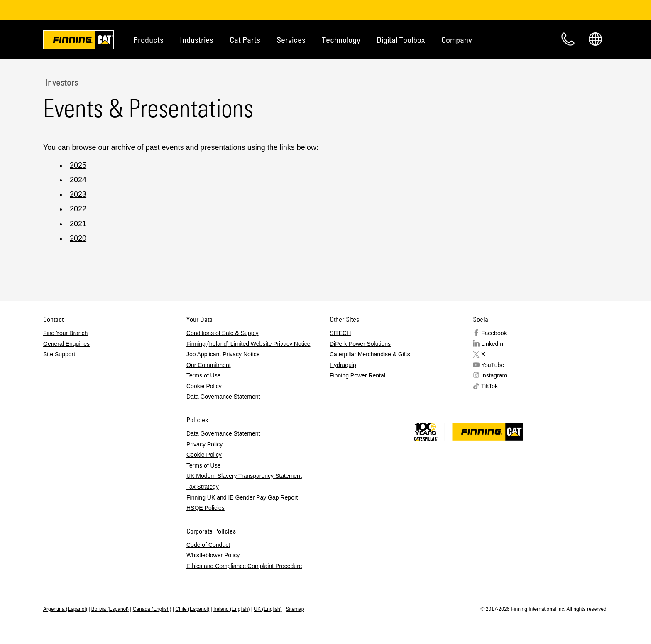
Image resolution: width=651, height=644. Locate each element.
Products (148, 40)
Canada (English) (152, 609)
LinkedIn (492, 344)
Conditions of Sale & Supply (223, 333)
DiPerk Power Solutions (360, 344)
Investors (61, 82)
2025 (78, 165)
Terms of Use (203, 375)
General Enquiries (66, 344)
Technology (341, 40)
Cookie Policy (204, 386)
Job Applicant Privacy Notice (223, 354)
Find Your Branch (65, 333)
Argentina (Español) (65, 609)
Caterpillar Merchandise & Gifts (370, 354)
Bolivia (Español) (110, 609)
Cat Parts (245, 40)
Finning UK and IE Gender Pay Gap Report (242, 497)
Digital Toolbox (401, 40)
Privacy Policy (204, 444)
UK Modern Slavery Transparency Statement (244, 476)
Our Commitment (209, 365)
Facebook (494, 333)
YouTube (493, 365)
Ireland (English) (231, 609)
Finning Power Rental (357, 375)
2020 (78, 238)
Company (457, 40)
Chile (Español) (192, 609)
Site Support (59, 354)
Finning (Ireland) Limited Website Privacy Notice (248, 344)
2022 (78, 209)
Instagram (494, 375)
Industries (197, 40)
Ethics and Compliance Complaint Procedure (244, 566)
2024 (78, 180)
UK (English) (268, 609)
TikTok (489, 386)
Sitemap (295, 609)
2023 (78, 194)
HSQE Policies (206, 508)
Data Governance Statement (223, 397)
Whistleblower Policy (213, 555)
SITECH (340, 333)
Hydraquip (343, 365)
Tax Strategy (203, 487)
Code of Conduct (208, 545)
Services (291, 40)
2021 (78, 224)
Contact (568, 39)
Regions (595, 39)
